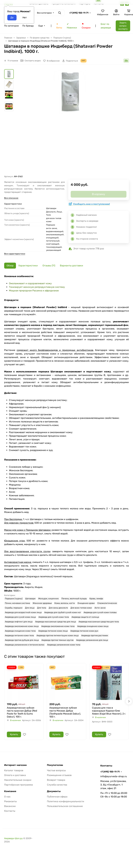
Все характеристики (15, 254)
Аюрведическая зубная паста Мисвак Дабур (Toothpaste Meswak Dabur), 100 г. (65, 712)
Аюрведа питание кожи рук (84, 631)
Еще (41, 26)
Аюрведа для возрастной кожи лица (23, 612)
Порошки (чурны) (14, 599)
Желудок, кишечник (48, 599)
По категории (11, 26)
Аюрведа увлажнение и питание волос (25, 645)
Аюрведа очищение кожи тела (20, 631)
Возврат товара (56, 780)
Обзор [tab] (10, 266)
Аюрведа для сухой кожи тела (54, 617)
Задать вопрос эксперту (123, 26)
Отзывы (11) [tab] (49, 266)
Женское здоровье (42, 603)
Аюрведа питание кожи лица (53, 631)
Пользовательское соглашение (65, 806)
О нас (7, 797)
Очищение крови (86, 603)
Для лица (30, 608)
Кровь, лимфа (96, 599)
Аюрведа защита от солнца (85, 617)
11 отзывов (13, 61)
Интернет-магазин (15, 765)
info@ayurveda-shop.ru (114, 776)
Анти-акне (100, 608)
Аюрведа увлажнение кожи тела (64, 645)
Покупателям (55, 765)
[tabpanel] (66, 461)
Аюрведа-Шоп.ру (13, 838)
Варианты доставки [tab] (71, 266)
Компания (10, 791)
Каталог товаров (14, 770)
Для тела (42, 608)
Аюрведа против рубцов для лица (22, 640)
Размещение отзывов (59, 775)
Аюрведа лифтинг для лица (19, 622)
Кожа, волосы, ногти (65, 603)
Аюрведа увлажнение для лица (92, 640)
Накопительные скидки (18, 780)
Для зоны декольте (58, 608)
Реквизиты (10, 801)
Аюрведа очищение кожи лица (93, 626)
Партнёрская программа (18, 785)
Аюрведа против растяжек (95, 636)
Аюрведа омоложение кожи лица (22, 626)
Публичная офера (57, 797)
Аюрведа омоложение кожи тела (58, 626)
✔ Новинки (72, 26)
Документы (54, 791)
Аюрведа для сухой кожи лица (20, 617)
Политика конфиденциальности (66, 801)
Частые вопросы (56, 770)
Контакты (10, 811)
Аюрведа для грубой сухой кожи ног (63, 612)
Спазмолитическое (107, 603)
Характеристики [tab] (28, 266)
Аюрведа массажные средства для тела (99, 622)
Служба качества (57, 785)
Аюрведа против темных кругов (57, 640)
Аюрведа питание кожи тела (19, 636)
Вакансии (10, 806)
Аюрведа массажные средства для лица (56, 622)
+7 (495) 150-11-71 (79, 13)
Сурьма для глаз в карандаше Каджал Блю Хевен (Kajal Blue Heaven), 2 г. (109, 711)
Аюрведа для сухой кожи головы (100, 612)
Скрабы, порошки (14, 608)
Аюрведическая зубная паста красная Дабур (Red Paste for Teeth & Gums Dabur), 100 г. (22, 712)
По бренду (28, 26)
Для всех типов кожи (81, 608)
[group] (70, 122)
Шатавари (30, 599)
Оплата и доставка (15, 775)
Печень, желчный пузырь (74, 599)
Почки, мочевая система (17, 603)
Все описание (11, 198)
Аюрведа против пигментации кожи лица (58, 636)
